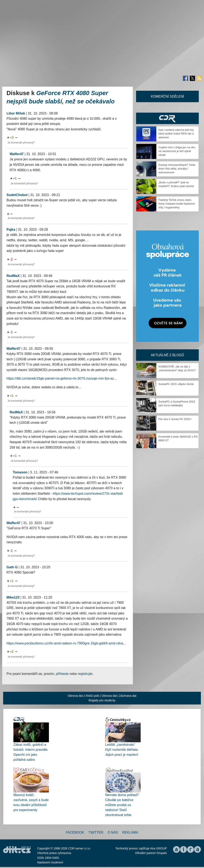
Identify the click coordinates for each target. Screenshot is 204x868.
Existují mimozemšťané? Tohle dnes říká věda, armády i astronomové (177, 169)
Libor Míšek (16, 113)
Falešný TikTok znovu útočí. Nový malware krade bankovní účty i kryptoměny (177, 204)
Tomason (20, 472)
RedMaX (13, 276)
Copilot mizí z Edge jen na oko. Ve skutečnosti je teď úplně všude (177, 151)
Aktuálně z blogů (167, 355)
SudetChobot (17, 195)
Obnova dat (109, 696)
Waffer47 (17, 154)
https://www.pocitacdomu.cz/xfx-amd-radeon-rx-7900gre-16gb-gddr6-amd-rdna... (66, 643)
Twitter (96, 832)
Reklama (130, 832)
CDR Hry (167, 118)
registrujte (85, 674)
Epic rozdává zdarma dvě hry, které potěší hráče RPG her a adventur (176, 134)
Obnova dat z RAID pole (84, 696)
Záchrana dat (128, 696)
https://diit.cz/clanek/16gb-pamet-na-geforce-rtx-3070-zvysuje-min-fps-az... (62, 378)
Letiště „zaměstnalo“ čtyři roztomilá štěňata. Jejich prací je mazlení (122, 750)
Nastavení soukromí (50, 862)
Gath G (12, 567)
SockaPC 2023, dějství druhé (176, 384)
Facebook (75, 832)
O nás (113, 832)
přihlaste (62, 674)
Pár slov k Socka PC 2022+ (175, 419)
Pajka (11, 230)
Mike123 (13, 597)
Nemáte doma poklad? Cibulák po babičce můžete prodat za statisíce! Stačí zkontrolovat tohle (122, 805)
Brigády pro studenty (102, 700)
